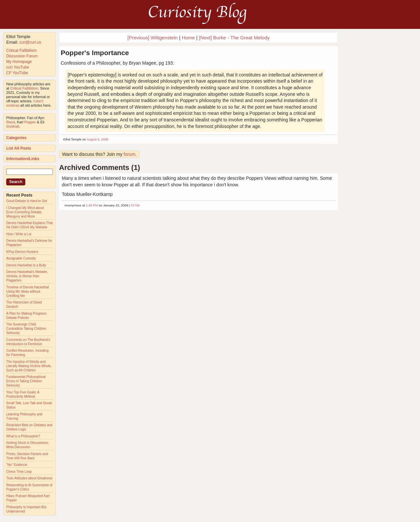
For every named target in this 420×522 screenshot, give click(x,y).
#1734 (135, 205)
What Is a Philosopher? (23, 436)
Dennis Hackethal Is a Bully (26, 265)
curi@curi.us (30, 42)
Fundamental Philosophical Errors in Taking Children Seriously (26, 381)
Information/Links (23, 159)
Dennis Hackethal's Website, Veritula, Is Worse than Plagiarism (27, 276)
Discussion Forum (22, 56)
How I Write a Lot (19, 234)
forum (130, 154)
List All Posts (19, 148)
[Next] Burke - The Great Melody (234, 38)
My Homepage (19, 62)
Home (188, 38)
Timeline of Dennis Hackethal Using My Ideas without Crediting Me (28, 292)
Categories (16, 138)
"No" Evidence (17, 465)
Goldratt (13, 126)
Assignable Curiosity (21, 258)
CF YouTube (17, 73)
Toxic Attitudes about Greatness (29, 478)
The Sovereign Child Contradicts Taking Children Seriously (26, 329)
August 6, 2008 (97, 139)
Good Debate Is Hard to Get (27, 201)
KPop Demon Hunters (22, 252)
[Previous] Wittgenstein (152, 38)
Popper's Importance (95, 53)
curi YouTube (18, 67)
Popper (30, 122)
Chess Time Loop (19, 472)
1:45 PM (92, 205)
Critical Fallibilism (21, 51)
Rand (10, 122)
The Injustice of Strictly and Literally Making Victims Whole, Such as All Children (29, 366)
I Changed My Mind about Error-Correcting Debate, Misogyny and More (25, 212)
